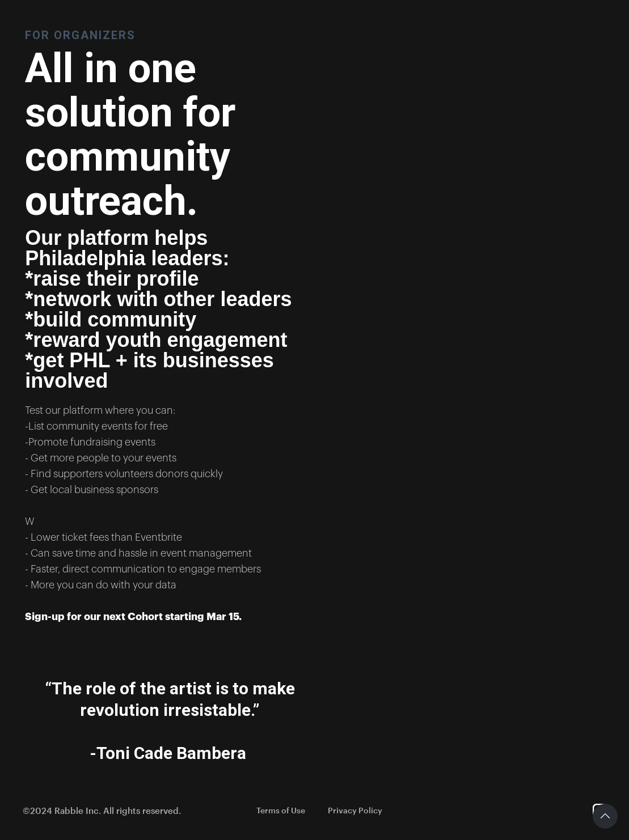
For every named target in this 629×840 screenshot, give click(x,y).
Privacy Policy (355, 810)
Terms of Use (281, 810)
